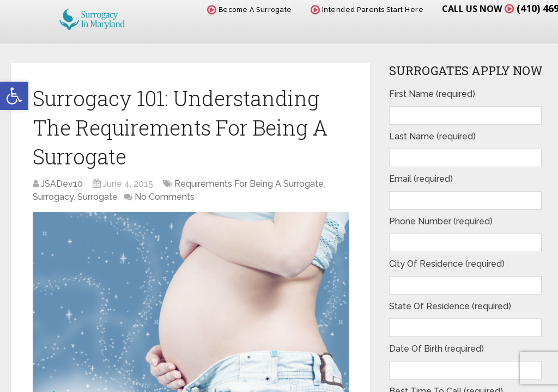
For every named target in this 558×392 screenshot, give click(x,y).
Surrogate (98, 197)
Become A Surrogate (250, 10)
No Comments (165, 197)
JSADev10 (62, 184)
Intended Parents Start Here (367, 10)
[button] (14, 96)
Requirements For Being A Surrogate (249, 184)
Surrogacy (53, 197)
